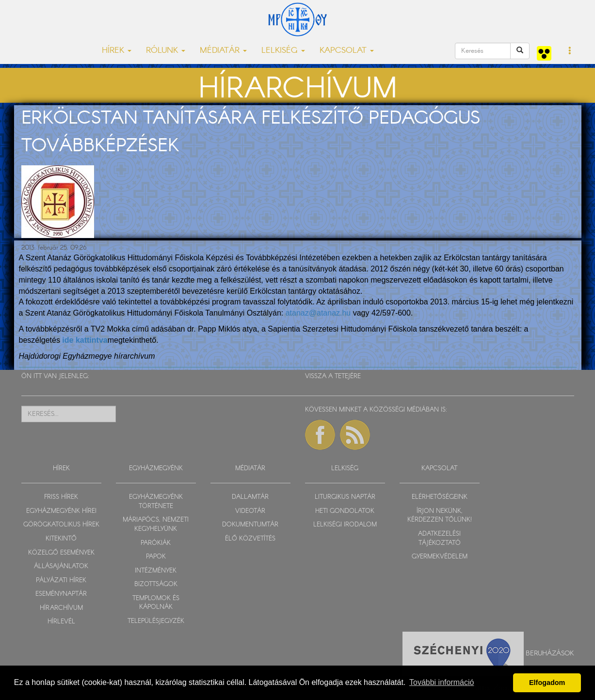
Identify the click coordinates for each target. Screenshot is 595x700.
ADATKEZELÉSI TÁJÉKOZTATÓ (439, 539)
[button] (570, 51)
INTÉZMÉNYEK (156, 571)
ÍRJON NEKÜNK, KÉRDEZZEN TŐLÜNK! (440, 516)
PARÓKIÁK (156, 543)
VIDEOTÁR (250, 511)
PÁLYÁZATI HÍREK (61, 581)
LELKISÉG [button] (283, 51)
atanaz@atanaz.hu (318, 313)
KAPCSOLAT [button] (347, 51)
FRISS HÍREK (61, 497)
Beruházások (550, 653)
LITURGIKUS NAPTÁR (345, 497)
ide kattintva (85, 340)
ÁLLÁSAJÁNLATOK (61, 566)
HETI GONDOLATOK (345, 511)
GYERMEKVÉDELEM (440, 557)
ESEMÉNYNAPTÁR (61, 594)
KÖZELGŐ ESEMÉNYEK (61, 553)
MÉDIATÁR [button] (223, 51)
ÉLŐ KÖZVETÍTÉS (250, 539)
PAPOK (156, 557)
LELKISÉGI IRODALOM (345, 525)
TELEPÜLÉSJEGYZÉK (156, 621)
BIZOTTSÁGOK (156, 584)
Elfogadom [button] (547, 683)
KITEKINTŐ (61, 539)
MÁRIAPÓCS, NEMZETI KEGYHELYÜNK (156, 525)
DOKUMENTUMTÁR (250, 525)
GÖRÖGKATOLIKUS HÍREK (61, 525)
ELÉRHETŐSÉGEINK (440, 497)
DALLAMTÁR (250, 497)
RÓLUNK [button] (166, 51)
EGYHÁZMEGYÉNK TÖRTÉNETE (156, 502)
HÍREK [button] (117, 51)
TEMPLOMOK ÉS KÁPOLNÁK (156, 603)
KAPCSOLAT (439, 469)
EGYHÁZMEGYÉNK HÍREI (61, 511)
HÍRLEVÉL (61, 622)
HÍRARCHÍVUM (61, 608)
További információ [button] (442, 682)
